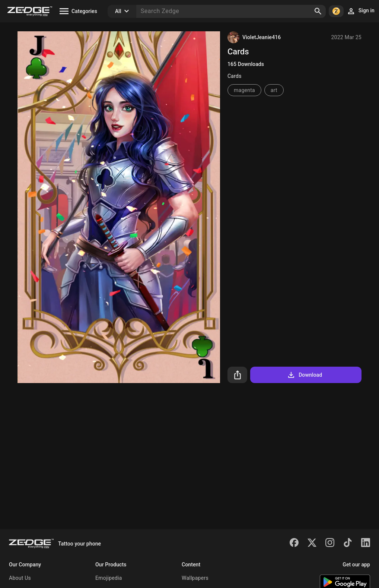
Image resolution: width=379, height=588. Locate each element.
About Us (20, 578)
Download (304, 375)
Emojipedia (109, 578)
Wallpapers (195, 578)
